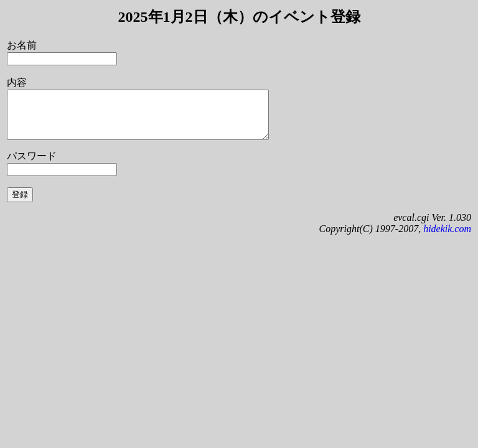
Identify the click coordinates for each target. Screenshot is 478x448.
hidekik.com (447, 238)
